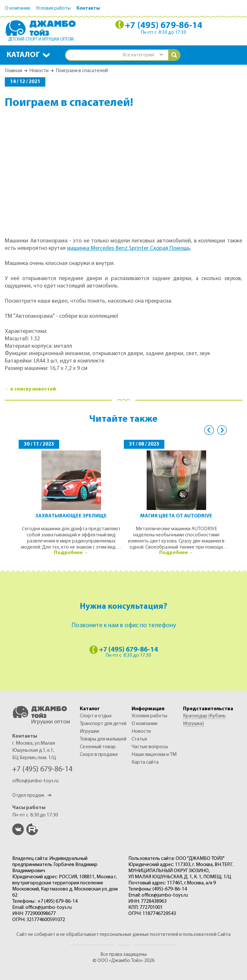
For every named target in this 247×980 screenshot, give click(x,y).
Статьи (139, 739)
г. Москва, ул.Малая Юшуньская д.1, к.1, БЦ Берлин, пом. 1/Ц (34, 751)
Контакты (88, 9)
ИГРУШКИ (89, 731)
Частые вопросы (150, 747)
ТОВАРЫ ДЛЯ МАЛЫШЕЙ (103, 739)
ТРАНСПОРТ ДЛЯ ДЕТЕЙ (103, 724)
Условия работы (53, 9)
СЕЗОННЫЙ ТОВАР (98, 747)
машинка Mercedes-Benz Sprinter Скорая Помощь (129, 248)
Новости (39, 71)
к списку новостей (33, 389)
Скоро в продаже (99, 755)
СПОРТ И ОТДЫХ (96, 716)
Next (222, 430)
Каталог (23, 55)
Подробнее (68, 553)
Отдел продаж (32, 796)
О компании (18, 9)
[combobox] (142, 55)
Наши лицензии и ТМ (154, 755)
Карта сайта (145, 762)
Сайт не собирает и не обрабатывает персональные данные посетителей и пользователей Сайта (123, 935)
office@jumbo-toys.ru (35, 781)
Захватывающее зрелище (71, 516)
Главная (14, 71)
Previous (209, 430)
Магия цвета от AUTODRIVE (176, 516)
